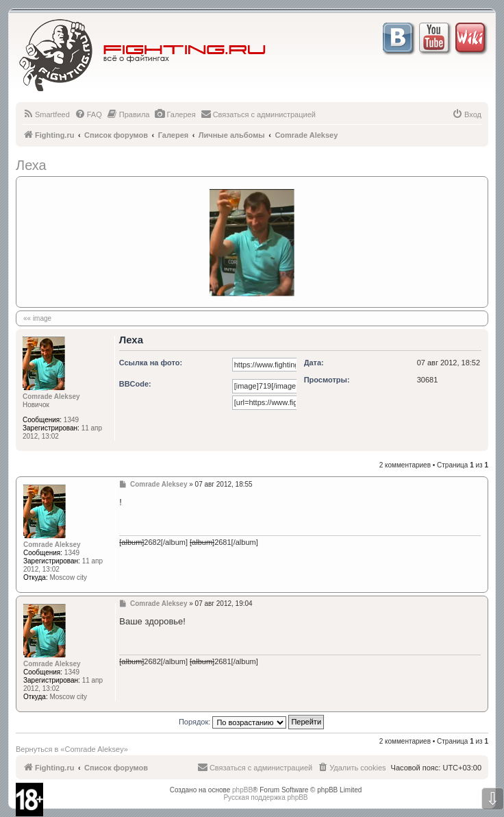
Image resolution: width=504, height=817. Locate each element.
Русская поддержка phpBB (265, 797)
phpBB (242, 790)
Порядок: (251, 722)
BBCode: (135, 384)
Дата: (314, 363)
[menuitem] (46, 114)
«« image (37, 318)
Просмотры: (327, 380)
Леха (31, 165)
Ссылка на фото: (151, 363)
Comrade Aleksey (51, 397)
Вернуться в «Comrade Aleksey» (72, 749)
